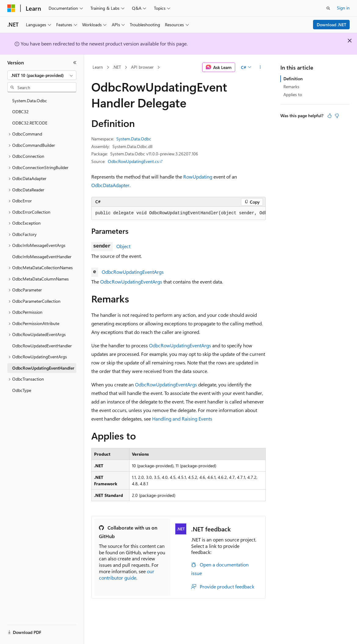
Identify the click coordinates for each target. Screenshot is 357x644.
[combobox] (42, 75)
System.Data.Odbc (134, 139)
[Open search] (328, 8)
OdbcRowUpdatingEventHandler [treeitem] (43, 368)
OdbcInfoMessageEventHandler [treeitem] (42, 257)
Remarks (291, 87)
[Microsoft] (11, 8)
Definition (293, 79)
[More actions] (260, 67)
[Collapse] (75, 63)
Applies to (293, 94)
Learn (98, 67)
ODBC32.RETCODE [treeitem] (30, 123)
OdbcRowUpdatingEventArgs (133, 272)
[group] (178, 213)
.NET (117, 67)
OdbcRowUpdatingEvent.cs (133, 161)
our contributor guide (127, 574)
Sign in (343, 8)
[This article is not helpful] (337, 116)
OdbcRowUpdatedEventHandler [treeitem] (42, 346)
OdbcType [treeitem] (22, 390)
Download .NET (331, 25)
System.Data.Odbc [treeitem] (30, 101)
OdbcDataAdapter (110, 185)
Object (123, 246)
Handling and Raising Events (182, 419)
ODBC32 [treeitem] (20, 112)
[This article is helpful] (330, 116)
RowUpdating (198, 177)
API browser (142, 67)
